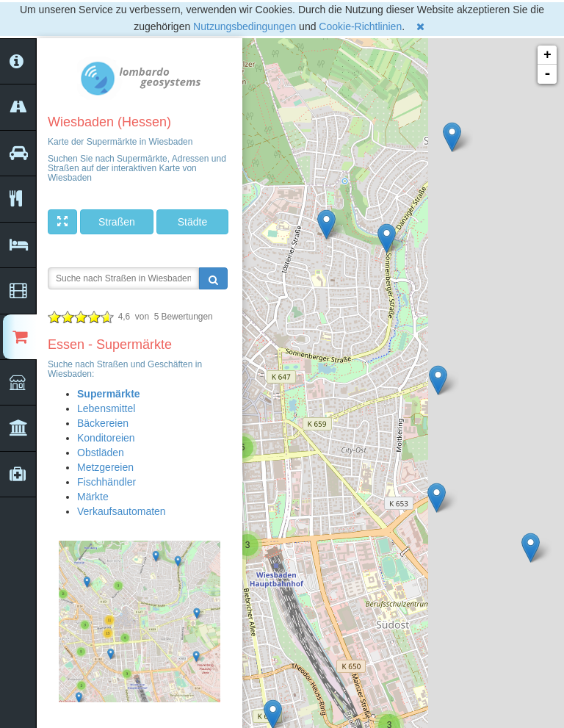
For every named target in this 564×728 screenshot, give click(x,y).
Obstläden (101, 453)
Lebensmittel (106, 408)
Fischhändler (106, 482)
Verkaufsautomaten (122, 511)
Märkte (93, 497)
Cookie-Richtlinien (360, 26)
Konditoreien (106, 438)
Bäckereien (103, 423)
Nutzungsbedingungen (245, 26)
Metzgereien (105, 467)
